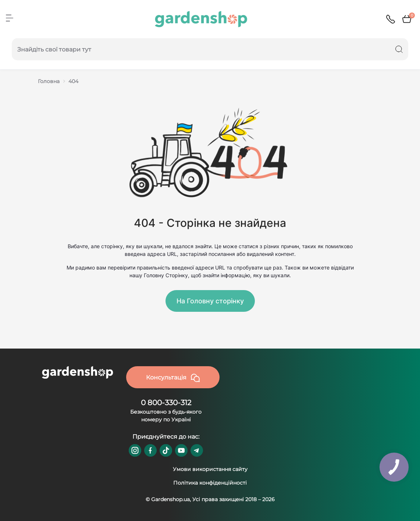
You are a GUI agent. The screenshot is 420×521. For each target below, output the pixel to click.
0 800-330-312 (166, 403)
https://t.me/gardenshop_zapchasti (197, 450)
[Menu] (10, 18)
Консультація (173, 378)
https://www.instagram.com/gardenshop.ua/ (135, 450)
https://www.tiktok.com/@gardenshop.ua (166, 450)
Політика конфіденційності (210, 483)
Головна (49, 81)
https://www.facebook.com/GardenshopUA (150, 450)
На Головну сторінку (210, 301)
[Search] (399, 49)
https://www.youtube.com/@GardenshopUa (181, 450)
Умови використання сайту (210, 469)
